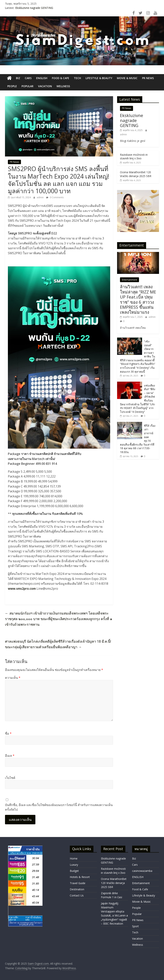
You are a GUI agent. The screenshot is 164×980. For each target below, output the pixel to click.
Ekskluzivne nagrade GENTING (34, 8)
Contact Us (77, 895)
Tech (77, 78)
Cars (28, 78)
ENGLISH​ (42, 78)
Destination (77, 889)
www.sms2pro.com (22, 589)
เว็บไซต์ (10, 778)
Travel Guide (78, 883)
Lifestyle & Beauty (99, 78)
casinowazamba (142, 871)
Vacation (45, 86)
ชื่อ (8, 733)
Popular (27, 86)
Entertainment (129, 280)
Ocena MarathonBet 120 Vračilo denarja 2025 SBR (136, 174)
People (12, 86)
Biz (18, 78)
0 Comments (55, 197)
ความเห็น (13, 678)
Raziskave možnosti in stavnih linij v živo (134, 157)
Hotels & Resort (80, 877)
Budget (74, 871)
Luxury (74, 865)
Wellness (63, 86)
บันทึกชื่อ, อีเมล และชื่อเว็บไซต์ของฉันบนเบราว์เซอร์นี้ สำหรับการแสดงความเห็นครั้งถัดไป (59, 807)
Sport (135, 926)
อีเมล (10, 756)
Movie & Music (127, 78)
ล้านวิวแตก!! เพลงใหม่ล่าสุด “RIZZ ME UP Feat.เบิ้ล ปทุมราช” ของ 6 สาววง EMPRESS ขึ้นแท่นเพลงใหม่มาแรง (138, 299)
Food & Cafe (61, 78)
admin (40, 197)
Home (74, 858)
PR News (148, 78)
